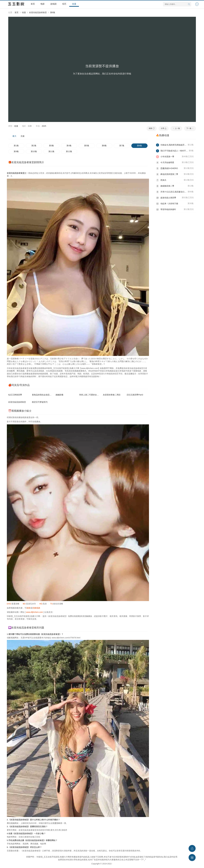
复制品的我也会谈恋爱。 (43, 395)
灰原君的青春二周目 (112, 395)
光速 (23, 136)
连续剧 (53, 4)
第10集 (34, 151)
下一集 (190, 128)
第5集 (87, 146)
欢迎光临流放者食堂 (38, 12)
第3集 (52, 146)
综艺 (64, 4)
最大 (14, 136)
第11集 (52, 151)
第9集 (16, 151)
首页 (33, 4)
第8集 (53, 12)
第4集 (69, 146)
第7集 (122, 146)
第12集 (69, 151)
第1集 (16, 146)
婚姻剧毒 (60, 395)
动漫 (74, 4)
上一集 (176, 128)
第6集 (104, 146)
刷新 (152, 128)
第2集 (34, 146)
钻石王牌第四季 (15, 395)
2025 (44, 126)
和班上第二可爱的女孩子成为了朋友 (95, 395)
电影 (43, 4)
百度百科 (56, 823)
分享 (164, 128)
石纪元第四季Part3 (135, 395)
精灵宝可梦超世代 (40, 402)
